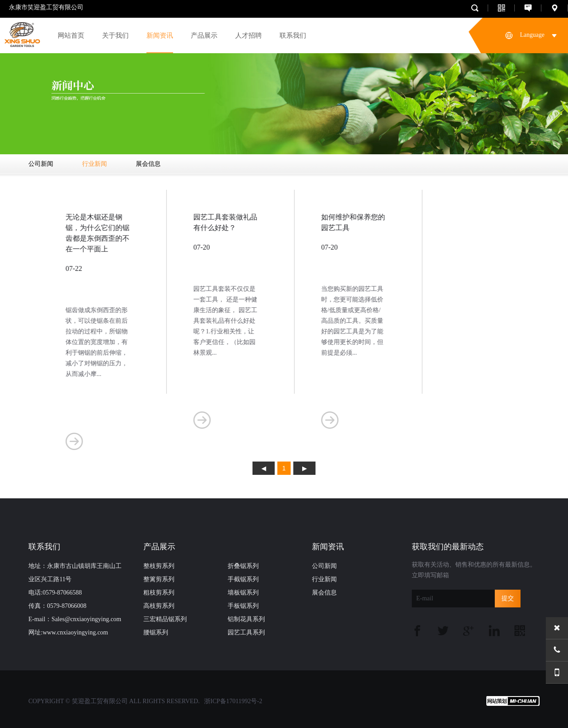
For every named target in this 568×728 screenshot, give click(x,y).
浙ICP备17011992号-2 (233, 701)
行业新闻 (95, 164)
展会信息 (148, 164)
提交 (508, 598)
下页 (304, 468)
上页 (264, 468)
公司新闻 (41, 164)
